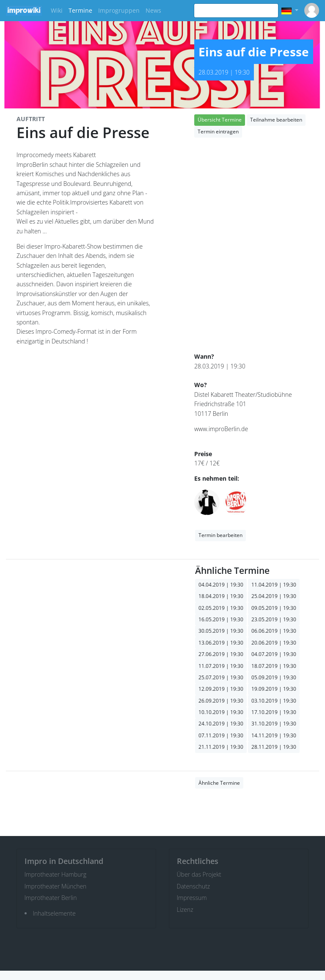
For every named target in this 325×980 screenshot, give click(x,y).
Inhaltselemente (54, 913)
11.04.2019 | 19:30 (274, 585)
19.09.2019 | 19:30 (274, 689)
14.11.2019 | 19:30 (274, 735)
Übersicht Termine (220, 120)
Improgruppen (119, 10)
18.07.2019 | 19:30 (274, 666)
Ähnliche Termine (219, 783)
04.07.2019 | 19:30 (274, 654)
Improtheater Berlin (51, 898)
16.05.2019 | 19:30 (221, 619)
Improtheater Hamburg (56, 874)
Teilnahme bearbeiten (276, 120)
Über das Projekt (199, 874)
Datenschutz (194, 886)
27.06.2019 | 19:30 (221, 654)
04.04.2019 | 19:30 (221, 585)
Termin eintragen (218, 131)
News (153, 10)
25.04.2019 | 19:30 (274, 596)
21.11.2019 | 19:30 (221, 747)
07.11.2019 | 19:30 (221, 735)
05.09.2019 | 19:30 (274, 677)
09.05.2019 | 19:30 (274, 608)
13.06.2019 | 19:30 (221, 643)
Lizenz (185, 909)
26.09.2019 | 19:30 (221, 701)
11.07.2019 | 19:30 (221, 666)
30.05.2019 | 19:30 (221, 631)
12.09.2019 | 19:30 (221, 689)
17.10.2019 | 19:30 (274, 712)
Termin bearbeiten (220, 535)
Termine (80, 10)
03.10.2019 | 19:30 (274, 701)
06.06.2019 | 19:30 (274, 631)
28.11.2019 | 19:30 (274, 747)
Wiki (57, 10)
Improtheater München (56, 886)
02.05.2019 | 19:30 (221, 608)
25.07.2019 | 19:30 (221, 677)
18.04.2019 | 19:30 (221, 596)
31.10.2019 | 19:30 (274, 724)
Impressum (192, 898)
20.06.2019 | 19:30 (274, 643)
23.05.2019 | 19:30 (274, 619)
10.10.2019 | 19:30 (221, 712)
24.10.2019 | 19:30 (221, 724)
